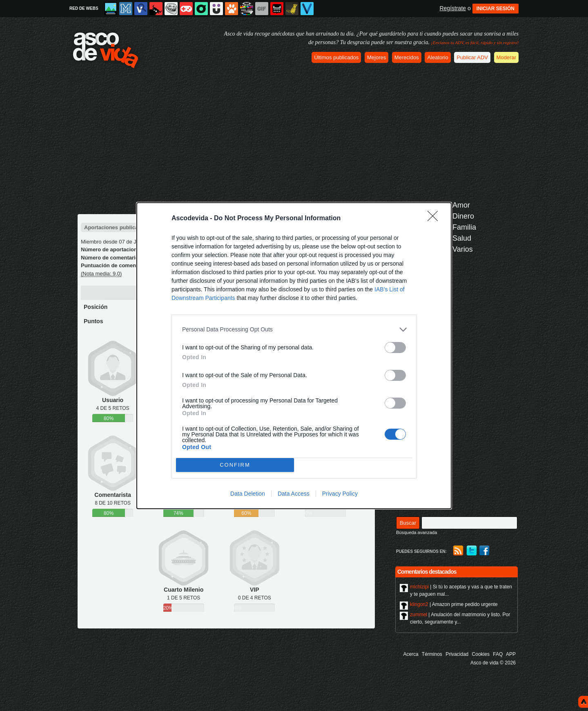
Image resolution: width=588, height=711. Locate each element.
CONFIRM (235, 464)
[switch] (395, 348)
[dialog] (294, 356)
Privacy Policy (340, 494)
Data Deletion (248, 494)
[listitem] (294, 330)
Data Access (294, 494)
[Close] (435, 219)
